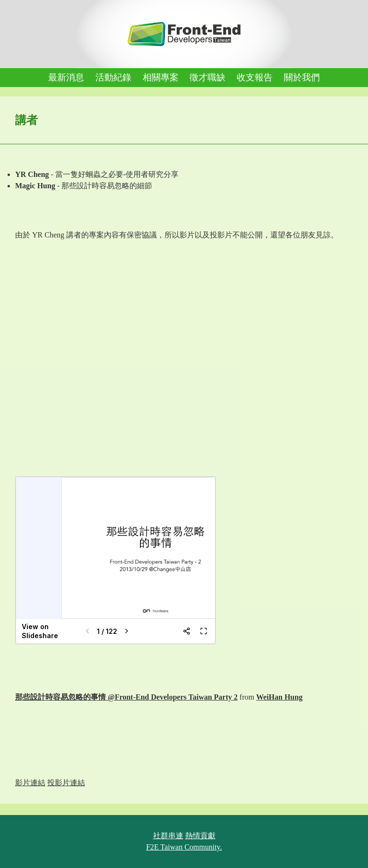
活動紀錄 (113, 77)
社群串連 (168, 836)
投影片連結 (66, 783)
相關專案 (161, 77)
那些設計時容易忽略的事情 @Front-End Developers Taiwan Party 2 (126, 697)
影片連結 (30, 783)
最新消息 (66, 77)
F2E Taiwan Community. (184, 847)
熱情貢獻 (200, 836)
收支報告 (255, 77)
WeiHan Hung (279, 697)
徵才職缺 (207, 77)
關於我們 (302, 77)
